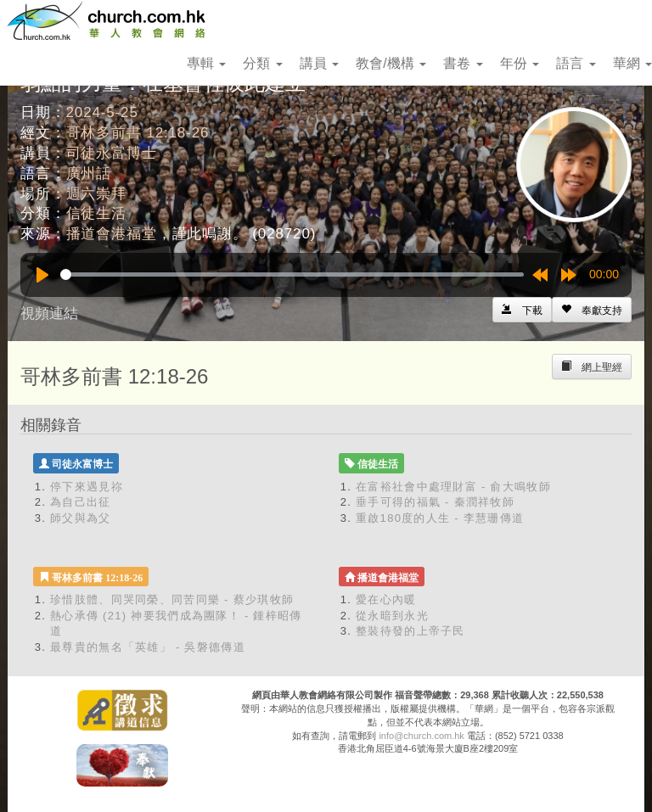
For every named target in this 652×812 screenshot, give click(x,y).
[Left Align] (592, 310)
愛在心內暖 (386, 599)
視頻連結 (49, 314)
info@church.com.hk (421, 736)
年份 (520, 63)
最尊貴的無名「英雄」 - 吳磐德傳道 (148, 647)
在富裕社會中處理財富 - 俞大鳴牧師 (453, 487)
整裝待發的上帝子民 (410, 631)
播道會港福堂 (112, 234)
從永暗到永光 (392, 616)
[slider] (292, 274)
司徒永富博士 (112, 153)
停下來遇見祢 (87, 487)
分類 (262, 63)
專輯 (206, 63)
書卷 (463, 63)
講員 (319, 63)
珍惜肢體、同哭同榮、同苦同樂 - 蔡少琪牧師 (172, 599)
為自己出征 (81, 502)
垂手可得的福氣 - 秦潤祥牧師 (435, 502)
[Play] (42, 275)
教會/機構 (391, 63)
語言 (576, 63)
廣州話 (89, 174)
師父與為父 (81, 518)
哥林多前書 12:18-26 (138, 133)
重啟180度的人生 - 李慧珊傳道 (440, 518)
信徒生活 (96, 213)
